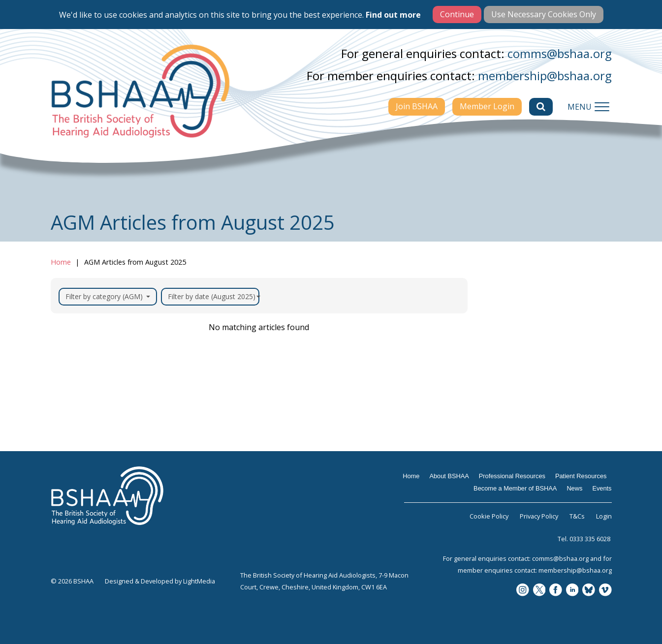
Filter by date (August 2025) (214, 296)
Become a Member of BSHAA (515, 488)
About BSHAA (449, 476)
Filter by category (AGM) (108, 296)
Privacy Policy (539, 516)
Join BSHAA (417, 106)
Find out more (393, 15)
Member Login (487, 106)
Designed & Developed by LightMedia (160, 581)
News (574, 488)
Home (61, 262)
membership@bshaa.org (545, 76)
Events (602, 488)
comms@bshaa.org (560, 53)
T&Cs (577, 516)
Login (604, 516)
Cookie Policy (489, 516)
